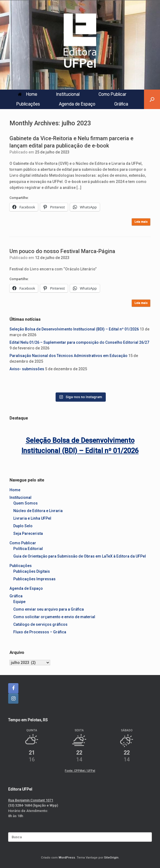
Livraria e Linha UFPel (32, 518)
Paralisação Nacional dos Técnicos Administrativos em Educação (68, 356)
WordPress (67, 857)
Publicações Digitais (32, 571)
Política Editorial (28, 549)
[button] (152, 99)
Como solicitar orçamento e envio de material (54, 617)
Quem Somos (25, 503)
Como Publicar (112, 94)
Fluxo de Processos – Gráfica (40, 632)
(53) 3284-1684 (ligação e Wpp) (33, 805)
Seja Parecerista (28, 533)
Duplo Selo (23, 526)
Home (28, 94)
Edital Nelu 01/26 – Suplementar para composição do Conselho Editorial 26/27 (79, 342)
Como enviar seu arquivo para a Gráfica (49, 609)
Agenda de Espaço (77, 104)
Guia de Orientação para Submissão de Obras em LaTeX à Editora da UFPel (80, 556)
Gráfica (121, 104)
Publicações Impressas (34, 579)
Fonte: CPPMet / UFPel (80, 771)
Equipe (19, 602)
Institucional (68, 94)
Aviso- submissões (27, 369)
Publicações (28, 104)
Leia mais (141, 222)
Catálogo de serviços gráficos (40, 624)
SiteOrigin (111, 857)
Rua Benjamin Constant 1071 (31, 800)
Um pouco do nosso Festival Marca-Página (62, 251)
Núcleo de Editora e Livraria (38, 511)
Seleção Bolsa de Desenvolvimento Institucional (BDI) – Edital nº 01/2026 (74, 329)
